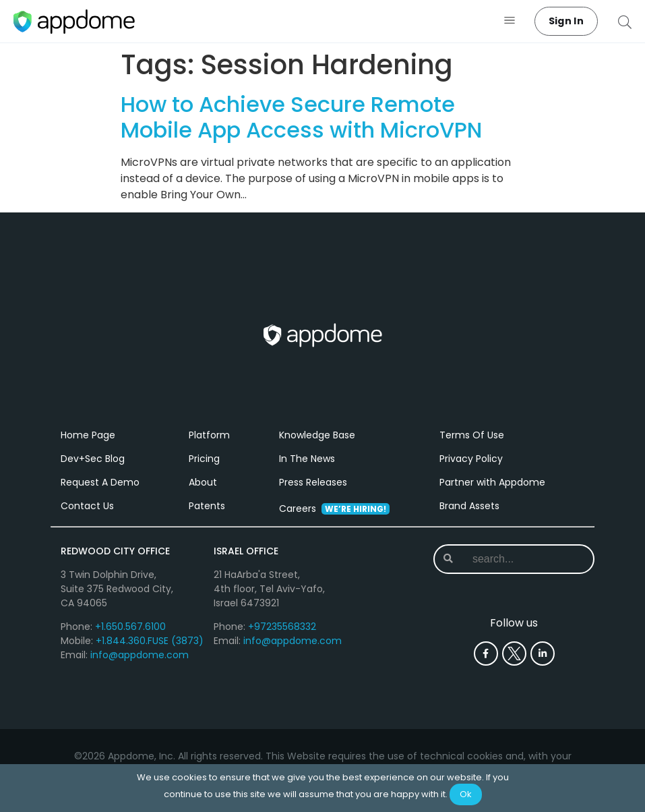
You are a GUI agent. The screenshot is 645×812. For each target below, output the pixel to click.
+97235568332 (282, 627)
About (203, 482)
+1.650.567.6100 (130, 627)
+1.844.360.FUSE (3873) (150, 641)
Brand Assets (469, 506)
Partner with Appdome (492, 482)
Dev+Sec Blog (93, 459)
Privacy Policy (471, 459)
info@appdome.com (140, 655)
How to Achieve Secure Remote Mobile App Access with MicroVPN (301, 117)
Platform (209, 435)
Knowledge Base (317, 435)
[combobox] (517, 559)
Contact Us (87, 506)
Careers (334, 509)
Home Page (88, 435)
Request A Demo (100, 482)
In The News (307, 459)
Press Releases (313, 482)
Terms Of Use (472, 435)
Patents (207, 506)
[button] (510, 21)
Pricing (204, 459)
